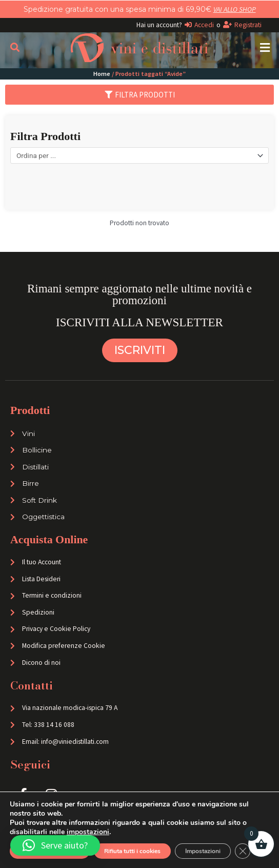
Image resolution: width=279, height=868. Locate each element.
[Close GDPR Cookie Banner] (243, 851)
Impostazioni (203, 851)
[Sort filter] (139, 155)
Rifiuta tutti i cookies (132, 851)
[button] (265, 47)
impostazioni (88, 832)
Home (102, 74)
